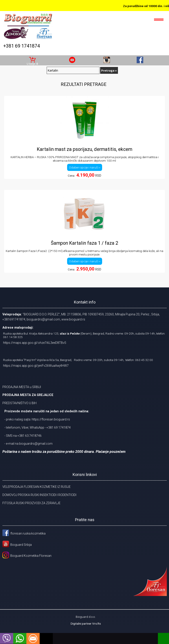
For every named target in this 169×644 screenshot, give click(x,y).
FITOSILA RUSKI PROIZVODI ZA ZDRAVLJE (31, 503)
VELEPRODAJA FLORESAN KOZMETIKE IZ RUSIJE (37, 487)
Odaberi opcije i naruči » (85, 167)
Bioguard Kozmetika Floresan (30, 556)
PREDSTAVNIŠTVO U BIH (19, 403)
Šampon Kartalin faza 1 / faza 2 (84, 243)
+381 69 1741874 (22, 46)
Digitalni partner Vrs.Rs (86, 624)
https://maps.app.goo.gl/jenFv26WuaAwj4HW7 (36, 366)
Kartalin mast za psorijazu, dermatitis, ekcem (84, 149)
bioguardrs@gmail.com (36, 444)
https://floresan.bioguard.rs (51, 419)
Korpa (32, 58)
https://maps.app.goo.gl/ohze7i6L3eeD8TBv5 (35, 343)
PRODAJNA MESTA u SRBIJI (22, 387)
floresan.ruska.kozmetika (28, 533)
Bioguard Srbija (21, 545)
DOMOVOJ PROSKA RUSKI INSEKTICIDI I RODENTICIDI (39, 495)
